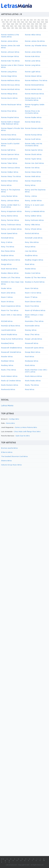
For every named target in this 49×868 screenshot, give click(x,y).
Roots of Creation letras (11, 381)
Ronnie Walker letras (10, 172)
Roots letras (30, 365)
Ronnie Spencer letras (10, 155)
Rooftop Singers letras (34, 260)
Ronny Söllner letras (33, 216)
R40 (12, 26)
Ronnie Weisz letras (33, 172)
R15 (3, 22)
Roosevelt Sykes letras (34, 348)
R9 (28, 20)
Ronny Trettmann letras (11, 225)
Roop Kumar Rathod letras (12, 339)
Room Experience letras (11, 306)
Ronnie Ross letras (9, 135)
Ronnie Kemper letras (10, 57)
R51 (13, 28)
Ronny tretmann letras (34, 220)
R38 (3, 26)
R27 (4, 24)
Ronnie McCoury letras (10, 85)
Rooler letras (6, 289)
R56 (33, 28)
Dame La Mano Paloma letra (26, 427)
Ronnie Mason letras (33, 76)
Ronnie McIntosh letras (10, 89)
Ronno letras (6, 185)
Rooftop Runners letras (11, 260)
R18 (15, 22)
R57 (37, 28)
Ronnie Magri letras (9, 76)
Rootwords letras (8, 390)
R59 (45, 28)
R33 (29, 24)
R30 (17, 24)
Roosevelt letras (32, 343)
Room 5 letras (7, 297)
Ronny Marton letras (9, 216)
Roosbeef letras (8, 343)
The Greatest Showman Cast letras (14, 457)
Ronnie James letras (9, 41)
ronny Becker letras (9, 196)
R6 (18, 20)
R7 (21, 20)
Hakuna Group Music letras (11, 465)
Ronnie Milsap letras (9, 94)
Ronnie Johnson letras (10, 52)
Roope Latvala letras (33, 339)
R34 (33, 24)
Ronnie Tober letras (9, 163)
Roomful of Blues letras (11, 326)
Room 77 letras (31, 297)
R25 (43, 22)
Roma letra (11, 423)
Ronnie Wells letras (33, 177)
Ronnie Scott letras (33, 139)
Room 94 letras (7, 302)
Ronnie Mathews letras (10, 81)
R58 (41, 28)
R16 (7, 22)
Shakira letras (6, 461)
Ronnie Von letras (32, 168)
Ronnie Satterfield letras (11, 139)
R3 (8, 20)
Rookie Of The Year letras (35, 278)
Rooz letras (30, 390)
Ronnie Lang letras (33, 65)
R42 (20, 26)
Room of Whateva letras (35, 311)
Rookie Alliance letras (10, 273)
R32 (25, 24)
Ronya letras (30, 247)
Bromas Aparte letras (9, 448)
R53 (20, 28)
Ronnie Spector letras (34, 150)
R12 (39, 20)
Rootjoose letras (32, 361)
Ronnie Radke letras (33, 118)
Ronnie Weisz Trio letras (11, 177)
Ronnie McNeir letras (33, 89)
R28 (8, 24)
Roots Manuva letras (33, 376)
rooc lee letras (31, 251)
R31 (21, 24)
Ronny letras (30, 185)
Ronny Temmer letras (10, 220)
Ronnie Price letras (9, 111)
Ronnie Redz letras (33, 122)
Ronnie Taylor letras (33, 159)
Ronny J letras (31, 196)
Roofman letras (7, 256)
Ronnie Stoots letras (33, 155)
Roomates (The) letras (34, 321)
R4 (12, 20)
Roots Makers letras (9, 376)
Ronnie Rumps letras (33, 135)
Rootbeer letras (8, 361)
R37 (45, 24)
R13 (43, 20)
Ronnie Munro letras (9, 98)
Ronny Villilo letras (32, 225)
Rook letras (30, 264)
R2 (5, 20)
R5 (15, 20)
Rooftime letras (31, 256)
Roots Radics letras (33, 381)
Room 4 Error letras (33, 293)
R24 (38, 22)
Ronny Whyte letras (33, 229)
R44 (28, 26)
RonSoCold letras (32, 234)
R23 (34, 22)
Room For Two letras (10, 311)
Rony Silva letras (32, 242)
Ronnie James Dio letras (35, 41)
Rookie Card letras (33, 273)
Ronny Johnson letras (10, 201)
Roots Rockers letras (10, 385)
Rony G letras (7, 242)
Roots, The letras (32, 385)
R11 (35, 20)
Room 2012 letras (8, 293)
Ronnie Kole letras (32, 57)
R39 (7, 26)
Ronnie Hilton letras (33, 35)
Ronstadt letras (7, 238)
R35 (37, 24)
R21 (27, 22)
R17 (11, 22)
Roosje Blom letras (33, 352)
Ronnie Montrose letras (34, 94)
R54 (24, 28)
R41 (16, 26)
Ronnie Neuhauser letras (11, 105)
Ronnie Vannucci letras (10, 168)
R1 (2, 20)
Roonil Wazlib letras (9, 335)
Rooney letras (31, 330)
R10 (31, 20)
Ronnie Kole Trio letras (10, 61)
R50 (9, 28)
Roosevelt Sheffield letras (12, 348)
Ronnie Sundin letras (9, 159)
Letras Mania (7, 406)
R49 (4, 28)
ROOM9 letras (7, 321)
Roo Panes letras (8, 251)
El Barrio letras (7, 452)
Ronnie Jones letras (33, 52)
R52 (16, 28)
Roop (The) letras (32, 335)
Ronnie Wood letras (33, 181)
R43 (24, 26)
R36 (41, 24)
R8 (25, 20)
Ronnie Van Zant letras (34, 163)
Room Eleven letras (33, 302)
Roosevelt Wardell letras (11, 352)
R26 (47, 22)
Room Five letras (32, 306)
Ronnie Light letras (33, 72)
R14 (46, 20)
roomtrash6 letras (8, 330)
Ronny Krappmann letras (11, 212)
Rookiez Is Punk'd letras (35, 282)
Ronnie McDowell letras (34, 85)
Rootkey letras (7, 365)
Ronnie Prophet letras (10, 118)
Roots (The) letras (9, 370)
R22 (30, 22)
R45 (32, 26)
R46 (36, 26)
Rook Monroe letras (9, 269)
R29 (13, 24)
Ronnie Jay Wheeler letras (36, 46)
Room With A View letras (11, 315)
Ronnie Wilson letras (9, 181)
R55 (29, 28)
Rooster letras (7, 357)
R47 (40, 26)
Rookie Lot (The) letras (11, 278)
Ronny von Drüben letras (11, 229)
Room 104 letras (32, 289)
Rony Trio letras (8, 247)
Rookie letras (30, 269)
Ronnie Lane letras (33, 61)
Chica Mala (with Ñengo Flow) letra (27, 432)
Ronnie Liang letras (9, 72)
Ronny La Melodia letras (35, 212)
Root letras (30, 357)
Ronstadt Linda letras (34, 238)
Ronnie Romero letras (34, 128)
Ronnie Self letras (8, 150)
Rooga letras (6, 264)
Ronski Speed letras (9, 234)
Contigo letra (14, 419)
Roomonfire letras (32, 326)
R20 (23, 22)
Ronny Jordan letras (33, 201)
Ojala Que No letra (23, 436)
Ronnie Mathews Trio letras (36, 81)
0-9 (2, 859)
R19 (19, 22)
